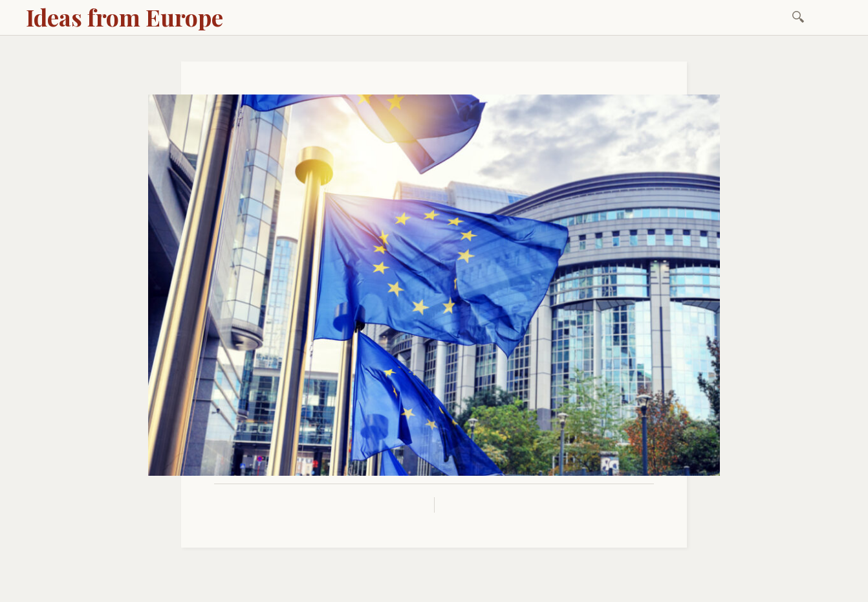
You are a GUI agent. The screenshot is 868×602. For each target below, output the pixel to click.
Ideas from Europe (125, 17)
